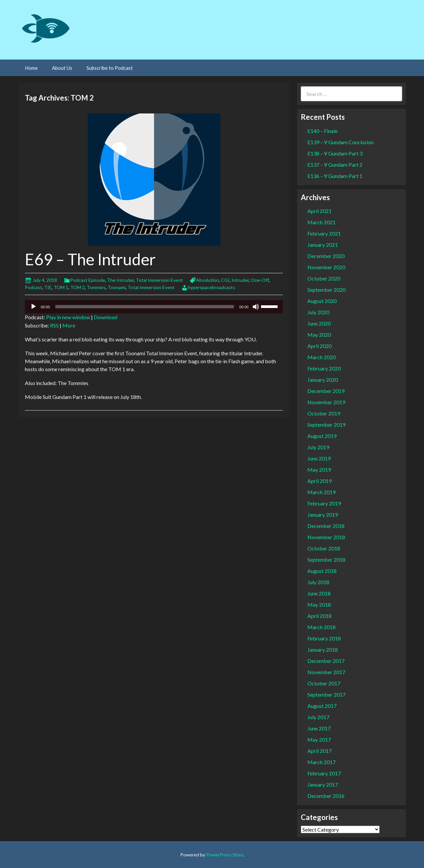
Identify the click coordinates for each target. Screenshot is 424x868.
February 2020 (324, 368)
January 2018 (323, 650)
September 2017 (326, 694)
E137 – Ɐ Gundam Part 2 (335, 165)
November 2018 (326, 537)
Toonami (117, 287)
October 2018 (324, 548)
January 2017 (323, 784)
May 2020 (319, 335)
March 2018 (321, 627)
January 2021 (323, 245)
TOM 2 (78, 287)
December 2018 (326, 526)
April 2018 (319, 616)
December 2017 (326, 661)
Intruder (240, 280)
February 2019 (324, 503)
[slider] (145, 307)
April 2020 (319, 346)
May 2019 (319, 470)
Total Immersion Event (159, 280)
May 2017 (319, 739)
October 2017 (324, 683)
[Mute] (256, 307)
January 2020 (323, 380)
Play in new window (68, 317)
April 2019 (319, 481)
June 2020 (319, 323)
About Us (62, 68)
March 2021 (321, 222)
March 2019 (321, 492)
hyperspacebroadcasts (212, 287)
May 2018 (319, 605)
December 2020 (326, 256)
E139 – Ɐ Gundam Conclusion (341, 142)
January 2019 (323, 515)
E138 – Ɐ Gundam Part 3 (335, 153)
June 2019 (319, 458)
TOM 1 (61, 287)
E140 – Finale (322, 131)
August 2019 (322, 436)
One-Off (260, 280)
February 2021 (324, 233)
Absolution (208, 280)
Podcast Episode (88, 280)
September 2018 (326, 560)
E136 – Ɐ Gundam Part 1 (335, 176)
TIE (48, 287)
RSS (54, 325)
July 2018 (318, 582)
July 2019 (318, 447)
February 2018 (324, 638)
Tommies (96, 287)
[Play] (33, 307)
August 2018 (322, 571)
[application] (154, 307)
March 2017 (321, 762)
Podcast (33, 287)
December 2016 (326, 796)
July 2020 (318, 312)
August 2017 (322, 706)
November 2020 (326, 267)
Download (106, 317)
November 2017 (326, 672)
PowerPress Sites (225, 855)
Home (31, 68)
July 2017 (318, 717)
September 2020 (326, 290)
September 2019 (326, 425)
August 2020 (322, 301)
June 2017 (319, 728)
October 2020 (324, 278)
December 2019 (326, 391)
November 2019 (326, 402)
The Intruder (120, 280)
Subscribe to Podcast (110, 68)
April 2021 (319, 211)
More (69, 325)
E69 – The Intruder (90, 259)
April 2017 (319, 751)
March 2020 (321, 357)
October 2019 (324, 413)
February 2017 (324, 773)
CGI (225, 280)
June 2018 (319, 593)
